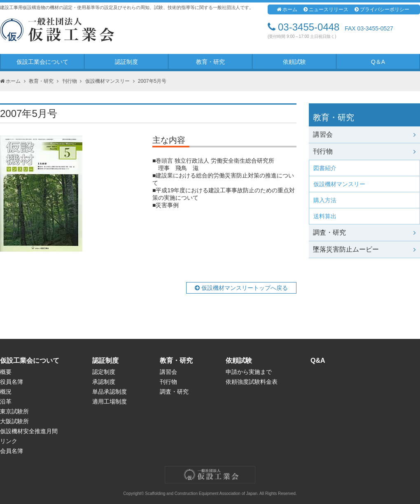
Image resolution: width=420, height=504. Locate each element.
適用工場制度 (110, 401)
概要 (6, 372)
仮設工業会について (42, 62)
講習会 (364, 134)
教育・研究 (210, 62)
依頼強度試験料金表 (252, 382)
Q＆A (378, 62)
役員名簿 (12, 382)
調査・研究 (364, 232)
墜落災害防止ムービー (364, 249)
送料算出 (325, 216)
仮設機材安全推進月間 (29, 431)
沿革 (6, 401)
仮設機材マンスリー (107, 81)
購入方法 (325, 200)
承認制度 (104, 382)
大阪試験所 (14, 421)
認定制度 (104, 372)
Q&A (318, 360)
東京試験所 (14, 411)
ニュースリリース (326, 9)
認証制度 (126, 62)
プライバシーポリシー (382, 9)
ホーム (287, 9)
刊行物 (70, 81)
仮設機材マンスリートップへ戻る (241, 288)
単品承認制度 (110, 392)
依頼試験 (294, 62)
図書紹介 (325, 168)
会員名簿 (12, 451)
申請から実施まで (249, 372)
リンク (9, 441)
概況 (6, 392)
